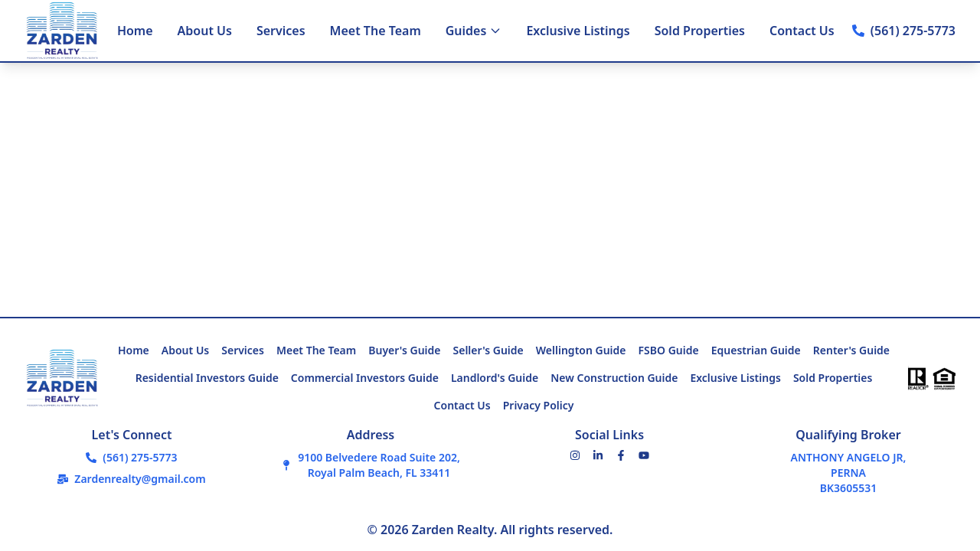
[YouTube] (644, 455)
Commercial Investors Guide (365, 378)
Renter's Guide (851, 350)
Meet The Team (376, 31)
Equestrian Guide (756, 350)
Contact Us (802, 31)
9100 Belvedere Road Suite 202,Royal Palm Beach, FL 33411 (379, 465)
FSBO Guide (669, 350)
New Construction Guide (614, 378)
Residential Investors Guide (207, 378)
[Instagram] (575, 455)
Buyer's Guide (404, 350)
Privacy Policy (539, 405)
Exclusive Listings (578, 31)
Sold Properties (700, 31)
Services (281, 31)
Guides (474, 31)
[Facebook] (621, 455)
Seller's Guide (488, 350)
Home (135, 31)
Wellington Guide (581, 350)
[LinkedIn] (598, 455)
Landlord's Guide (495, 378)
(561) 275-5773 (913, 31)
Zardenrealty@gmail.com (140, 479)
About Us (205, 31)
